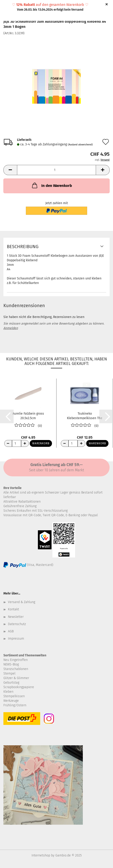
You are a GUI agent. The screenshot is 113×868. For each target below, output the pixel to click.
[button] (10, 170)
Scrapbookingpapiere (19, 687)
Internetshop (41, 855)
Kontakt (14, 609)
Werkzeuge (11, 701)
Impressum (16, 639)
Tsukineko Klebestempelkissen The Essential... (85, 416)
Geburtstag (11, 683)
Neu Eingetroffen (16, 660)
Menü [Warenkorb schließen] (7, 7)
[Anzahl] (56, 170)
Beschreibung (23, 247)
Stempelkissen (14, 696)
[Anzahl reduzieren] (8, 443)
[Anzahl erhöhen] (25, 443)
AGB (11, 631)
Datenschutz (17, 624)
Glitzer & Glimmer (16, 678)
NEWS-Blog (11, 664)
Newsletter (16, 617)
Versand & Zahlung (22, 602)
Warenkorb (41, 443)
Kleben (8, 692)
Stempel (9, 674)
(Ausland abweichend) (80, 145)
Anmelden (11, 328)
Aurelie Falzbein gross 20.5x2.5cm (28, 416)
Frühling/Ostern (15, 705)
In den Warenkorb (52, 185)
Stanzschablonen (16, 669)
